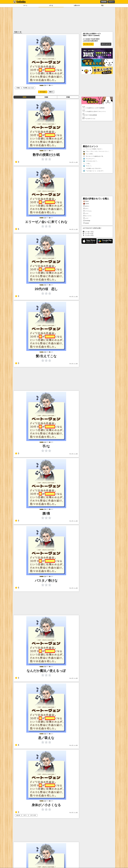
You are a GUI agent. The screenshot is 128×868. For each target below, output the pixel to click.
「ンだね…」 (87, 164)
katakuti (86, 223)
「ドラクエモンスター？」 (91, 161)
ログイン (111, 2)
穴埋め (18, 88)
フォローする (88, 234)
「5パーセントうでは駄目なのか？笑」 (94, 156)
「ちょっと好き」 (88, 154)
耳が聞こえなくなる (28, 88)
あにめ (18, 815)
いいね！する (88, 232)
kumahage (87, 221)
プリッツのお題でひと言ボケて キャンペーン (97, 111)
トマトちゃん (87, 211)
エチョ (86, 209)
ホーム (25, 5)
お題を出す (77, 5)
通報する (51, 92)
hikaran (86, 201)
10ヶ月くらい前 (73, 162)
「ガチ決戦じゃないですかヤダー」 (93, 168)
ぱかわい (86, 206)
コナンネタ (33, 815)
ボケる (51, 5)
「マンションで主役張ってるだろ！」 (93, 149)
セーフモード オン (88, 44)
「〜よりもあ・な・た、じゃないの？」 (94, 171)
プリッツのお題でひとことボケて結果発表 (97, 107)
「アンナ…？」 (88, 166)
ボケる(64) (43, 92)
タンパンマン (87, 216)
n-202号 (86, 204)
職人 (103, 5)
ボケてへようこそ (106, 44)
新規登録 (104, 2)
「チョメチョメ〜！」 (90, 159)
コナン (25, 815)
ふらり (86, 213)
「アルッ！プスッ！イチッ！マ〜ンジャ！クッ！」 (96, 151)
